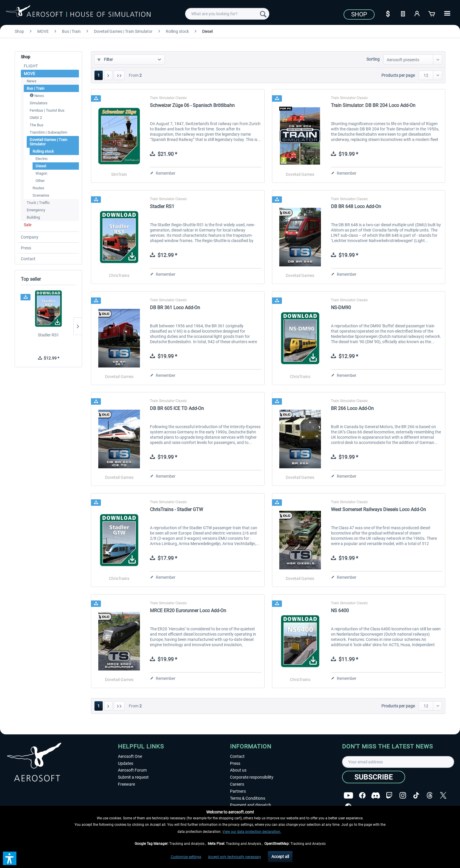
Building (33, 217)
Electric (42, 159)
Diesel (41, 166)
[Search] (263, 14)
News (32, 81)
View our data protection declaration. (252, 832)
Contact (28, 259)
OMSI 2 (36, 118)
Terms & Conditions (248, 798)
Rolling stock (43, 151)
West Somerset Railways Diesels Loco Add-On (378, 509)
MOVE (29, 74)
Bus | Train (35, 88)
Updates (126, 763)
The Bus (37, 125)
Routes (38, 188)
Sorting (373, 59)
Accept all (280, 857)
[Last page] (119, 75)
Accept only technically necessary (235, 857)
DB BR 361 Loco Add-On (175, 308)
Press (26, 248)
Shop (359, 14)
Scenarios (41, 195)
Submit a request (133, 777)
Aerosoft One (130, 756)
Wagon (41, 173)
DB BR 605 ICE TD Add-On (177, 408)
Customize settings (186, 857)
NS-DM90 (341, 308)
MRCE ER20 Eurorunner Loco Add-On (188, 611)
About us (238, 770)
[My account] (417, 13)
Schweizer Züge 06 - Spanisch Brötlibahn (192, 105)
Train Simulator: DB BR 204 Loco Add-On (373, 105)
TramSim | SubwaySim (48, 132)
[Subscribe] (374, 777)
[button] (10, 858)
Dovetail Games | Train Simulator (48, 142)
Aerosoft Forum (132, 770)
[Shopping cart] (432, 13)
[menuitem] (227, 14)
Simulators (39, 103)
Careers (237, 784)
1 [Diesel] (99, 75)
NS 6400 (340, 611)
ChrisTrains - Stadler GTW (176, 509)
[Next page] (108, 75)
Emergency (36, 210)
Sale (28, 225)
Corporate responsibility (252, 777)
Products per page (398, 75)
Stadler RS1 (48, 335)
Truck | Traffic (38, 203)
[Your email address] (398, 762)
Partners (238, 791)
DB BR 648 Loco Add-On (356, 206)
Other (40, 181)
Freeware (126, 784)
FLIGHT (31, 66)
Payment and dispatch (251, 805)
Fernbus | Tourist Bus (47, 110)
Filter (105, 59)
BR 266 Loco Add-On (352, 408)
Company (30, 237)
